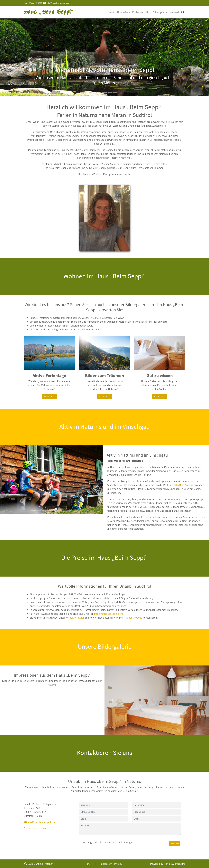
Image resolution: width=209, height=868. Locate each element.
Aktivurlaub (123, 12)
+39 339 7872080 (33, 3)
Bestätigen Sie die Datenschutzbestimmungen (108, 842)
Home (111, 12)
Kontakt (174, 12)
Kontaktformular (75, 618)
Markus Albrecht (173, 864)
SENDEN (175, 843)
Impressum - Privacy (111, 864)
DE (89, 864)
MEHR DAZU (49, 396)
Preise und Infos (141, 12)
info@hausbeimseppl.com (56, 3)
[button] (16, 57)
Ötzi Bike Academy (184, 485)
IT (95, 864)
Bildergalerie (160, 12)
